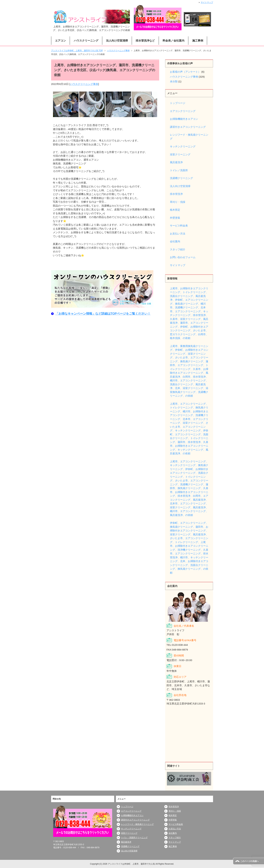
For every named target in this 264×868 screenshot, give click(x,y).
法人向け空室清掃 (117, 41)
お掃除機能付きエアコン (184, 119)
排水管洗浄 (176, 194)
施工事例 (198, 41)
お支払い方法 (178, 234)
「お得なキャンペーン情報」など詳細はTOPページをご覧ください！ (103, 314)
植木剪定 (175, 210)
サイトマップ (178, 265)
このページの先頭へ (250, 861)
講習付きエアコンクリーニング (188, 127)
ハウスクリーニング (86, 41)
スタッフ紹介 (178, 249)
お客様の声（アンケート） (185, 72)
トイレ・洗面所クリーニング (134, 838)
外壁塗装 (175, 218)
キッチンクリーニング (183, 146)
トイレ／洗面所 (179, 170)
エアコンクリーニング (183, 111)
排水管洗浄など (145, 41)
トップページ (178, 103)
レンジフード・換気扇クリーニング (189, 137)
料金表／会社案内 (174, 41)
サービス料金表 (179, 226)
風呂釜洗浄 (176, 162)
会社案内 (175, 241)
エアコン (61, 41)
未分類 (174, 81)
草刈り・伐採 (178, 202)
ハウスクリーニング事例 (84, 84)
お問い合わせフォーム (183, 257)
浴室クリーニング (180, 154)
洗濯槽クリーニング (181, 178)
